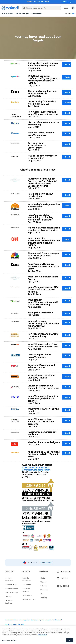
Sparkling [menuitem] (43, 597)
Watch (68, 77)
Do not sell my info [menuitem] (37, 617)
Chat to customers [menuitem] (11, 586)
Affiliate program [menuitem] (28, 596)
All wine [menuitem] (42, 578)
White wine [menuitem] (43, 590)
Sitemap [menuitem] (8, 594)
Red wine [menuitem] (43, 586)
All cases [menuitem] (42, 582)
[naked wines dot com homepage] (10, 8)
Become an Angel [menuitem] (11, 590)
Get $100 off (32, 2)
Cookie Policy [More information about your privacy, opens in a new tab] (43, 635)
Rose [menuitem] (41, 594)
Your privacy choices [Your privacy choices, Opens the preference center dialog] (9, 640)
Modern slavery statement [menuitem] (14, 621)
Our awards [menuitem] (26, 584)
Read (67, 64)
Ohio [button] (73, 14)
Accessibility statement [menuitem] (54, 617)
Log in (66, 8)
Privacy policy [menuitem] (24, 617)
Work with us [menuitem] (26, 592)
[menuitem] (7, 13)
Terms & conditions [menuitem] (11, 617)
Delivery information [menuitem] (12, 578)
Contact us (66, 2)
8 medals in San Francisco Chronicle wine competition (36, 469)
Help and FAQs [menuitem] (10, 582)
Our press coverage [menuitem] (29, 588)
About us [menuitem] (26, 571)
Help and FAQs (66, 572)
